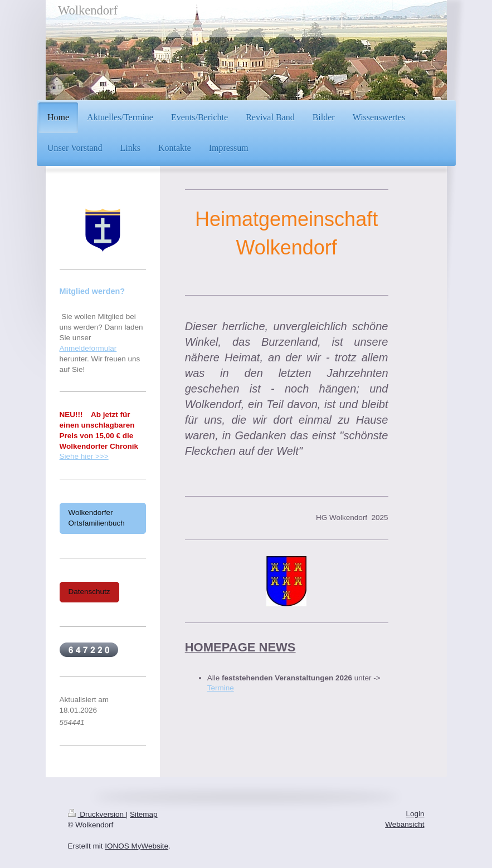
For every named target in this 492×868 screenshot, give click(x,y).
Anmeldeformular (88, 348)
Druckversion (97, 814)
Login (415, 814)
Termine (221, 688)
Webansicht (405, 824)
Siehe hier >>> (84, 456)
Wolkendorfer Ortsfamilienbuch (97, 518)
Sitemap (144, 814)
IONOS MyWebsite (137, 846)
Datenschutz (89, 592)
